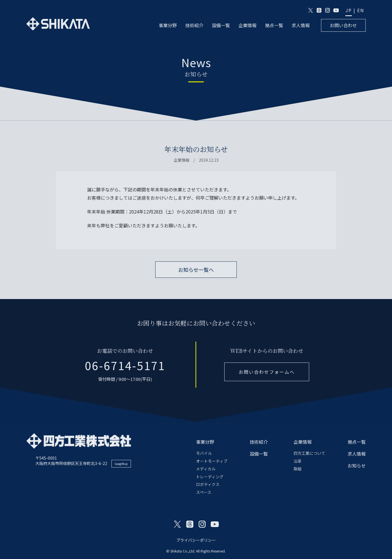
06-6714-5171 (125, 365)
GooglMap (121, 464)
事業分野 (168, 25)
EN (361, 10)
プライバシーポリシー (196, 540)
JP (349, 10)
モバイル (204, 453)
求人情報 (301, 25)
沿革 (298, 461)
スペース (204, 492)
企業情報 (247, 25)
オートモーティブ (212, 461)
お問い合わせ (343, 25)
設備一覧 (221, 25)
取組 (298, 469)
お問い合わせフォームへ (267, 372)
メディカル (206, 469)
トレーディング (210, 477)
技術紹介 (194, 25)
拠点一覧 (274, 25)
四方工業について (309, 453)
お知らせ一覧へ (196, 270)
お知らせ (357, 466)
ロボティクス (208, 484)
